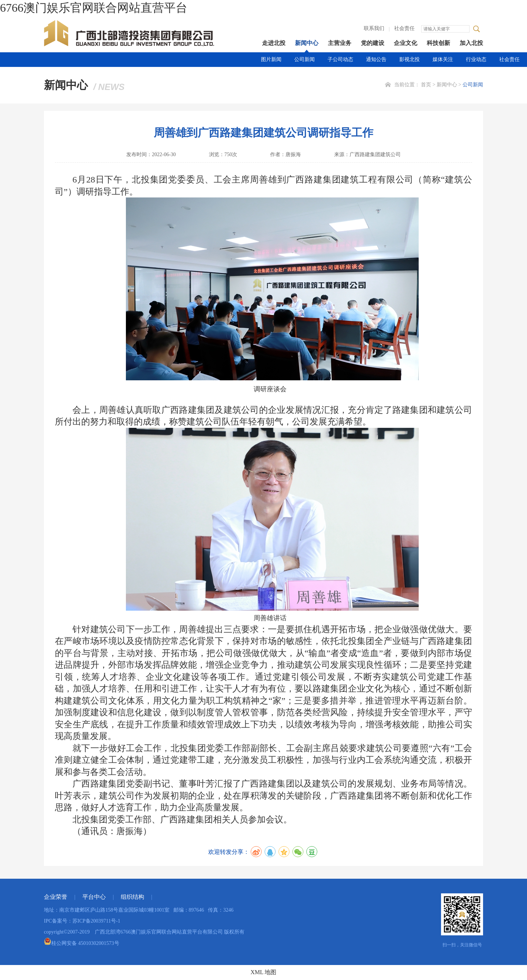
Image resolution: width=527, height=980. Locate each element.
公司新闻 (304, 59)
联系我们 (374, 28)
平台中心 (94, 897)
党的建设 (373, 43)
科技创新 (438, 43)
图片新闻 (271, 59)
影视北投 (410, 59)
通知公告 (376, 59)
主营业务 (340, 43)
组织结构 (132, 897)
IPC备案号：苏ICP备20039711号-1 (82, 921)
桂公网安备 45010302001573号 (82, 943)
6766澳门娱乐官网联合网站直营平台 (94, 8)
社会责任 (404, 28)
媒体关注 (443, 59)
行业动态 (476, 59)
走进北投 (274, 43)
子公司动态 (340, 59)
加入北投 (471, 43)
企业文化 (405, 43)
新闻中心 (307, 43)
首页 (426, 85)
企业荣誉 (56, 897)
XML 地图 (264, 972)
